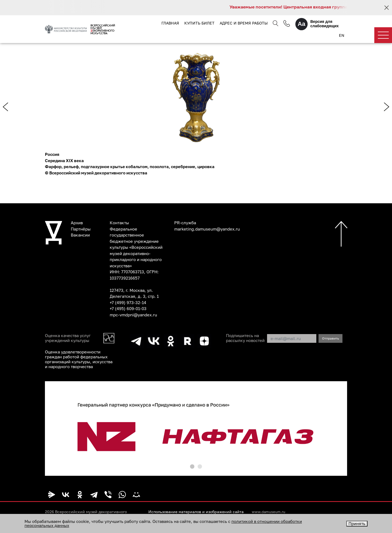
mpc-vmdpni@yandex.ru (133, 315)
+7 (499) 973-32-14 (128, 302)
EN (342, 35)
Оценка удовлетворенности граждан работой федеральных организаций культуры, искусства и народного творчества (79, 359)
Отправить (330, 338)
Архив (77, 223)
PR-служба (185, 223)
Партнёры (81, 229)
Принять (357, 523)
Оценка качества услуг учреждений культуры (68, 338)
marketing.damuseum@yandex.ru (207, 229)
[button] (192, 467)
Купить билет (199, 23)
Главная (170, 23)
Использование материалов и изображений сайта (196, 512)
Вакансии (80, 235)
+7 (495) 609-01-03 (128, 308)
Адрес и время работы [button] (244, 23)
